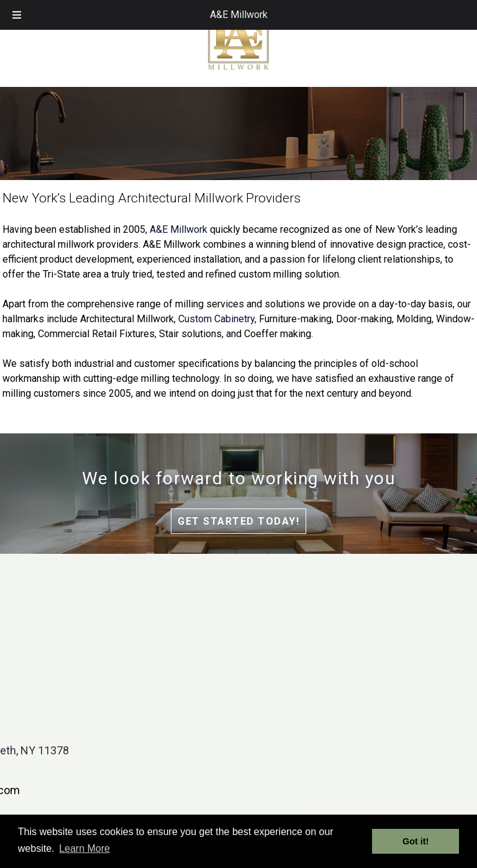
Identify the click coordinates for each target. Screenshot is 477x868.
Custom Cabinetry (216, 319)
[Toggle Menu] (17, 15)
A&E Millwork (239, 15)
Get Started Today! (238, 521)
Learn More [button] (84, 848)
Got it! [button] (416, 841)
